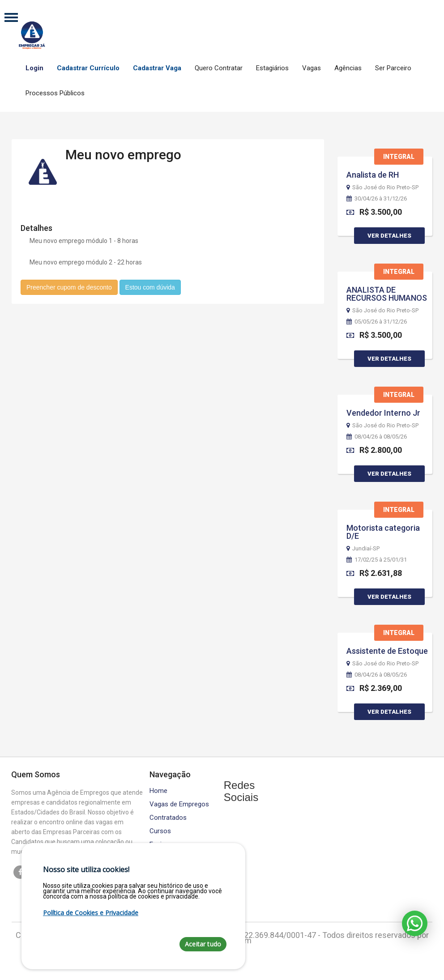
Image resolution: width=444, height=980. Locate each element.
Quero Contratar (219, 68)
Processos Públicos (55, 93)
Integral (399, 157)
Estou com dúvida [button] (150, 287)
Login (34, 68)
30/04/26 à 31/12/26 (377, 199)
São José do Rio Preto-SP (382, 187)
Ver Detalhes (389, 236)
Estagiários (272, 68)
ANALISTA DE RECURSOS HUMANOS (387, 294)
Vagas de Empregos (179, 804)
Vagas (312, 68)
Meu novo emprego (123, 154)
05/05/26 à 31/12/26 (377, 322)
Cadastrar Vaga (157, 68)
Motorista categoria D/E (383, 532)
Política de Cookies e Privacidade (91, 913)
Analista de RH (373, 175)
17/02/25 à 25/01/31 (377, 560)
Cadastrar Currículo (88, 68)
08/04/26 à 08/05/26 (377, 437)
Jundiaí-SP (363, 549)
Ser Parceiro (393, 68)
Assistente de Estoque (387, 651)
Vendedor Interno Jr (383, 413)
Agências (348, 68)
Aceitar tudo (203, 944)
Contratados (168, 818)
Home (158, 791)
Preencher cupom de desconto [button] (69, 287)
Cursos (160, 831)
